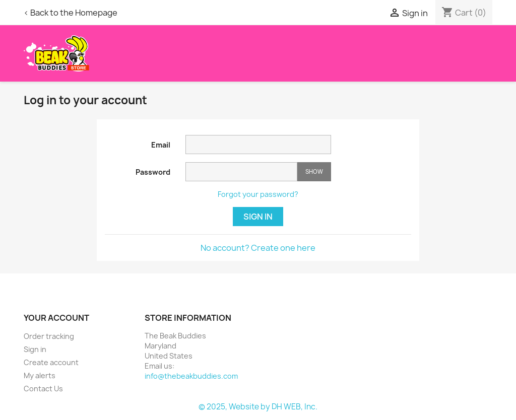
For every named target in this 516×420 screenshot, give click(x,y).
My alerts (40, 375)
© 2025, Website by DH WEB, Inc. (258, 407)
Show (314, 171)
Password (153, 172)
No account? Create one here (258, 248)
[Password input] (241, 172)
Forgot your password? (258, 194)
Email (161, 145)
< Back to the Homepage (71, 13)
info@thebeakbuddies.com (191, 376)
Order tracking (49, 336)
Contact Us (43, 389)
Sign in (258, 217)
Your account (56, 318)
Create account (51, 362)
